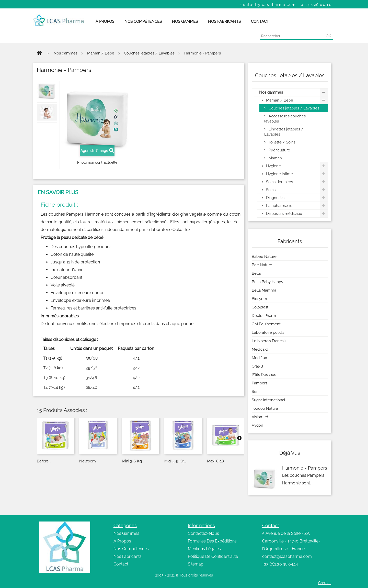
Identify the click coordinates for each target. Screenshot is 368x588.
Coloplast (260, 307)
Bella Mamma (264, 290)
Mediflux (259, 358)
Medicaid (260, 349)
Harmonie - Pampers (305, 468)
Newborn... (89, 461)
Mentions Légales (204, 549)
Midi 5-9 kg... (175, 461)
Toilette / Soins (281, 142)
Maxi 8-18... (217, 461)
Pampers (260, 383)
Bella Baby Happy (267, 282)
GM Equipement (266, 324)
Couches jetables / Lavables (293, 108)
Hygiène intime (279, 174)
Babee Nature (264, 257)
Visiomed (260, 417)
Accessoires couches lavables (285, 119)
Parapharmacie (279, 206)
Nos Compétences (131, 549)
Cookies (325, 583)
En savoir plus (58, 192)
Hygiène (273, 166)
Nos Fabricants (128, 556)
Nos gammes (271, 92)
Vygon (257, 425)
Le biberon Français (269, 341)
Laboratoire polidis (268, 332)
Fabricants (290, 241)
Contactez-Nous (203, 533)
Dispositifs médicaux (284, 214)
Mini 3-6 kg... (133, 461)
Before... (44, 461)
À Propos (122, 541)
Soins (270, 190)
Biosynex (260, 299)
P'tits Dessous (264, 375)
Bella (256, 273)
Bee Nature (262, 265)
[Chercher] (292, 36)
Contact (121, 564)
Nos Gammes (126, 533)
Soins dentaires (279, 182)
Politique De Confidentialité (213, 556)
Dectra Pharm (264, 316)
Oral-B (257, 366)
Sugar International (268, 400)
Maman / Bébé (279, 100)
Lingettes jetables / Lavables (284, 132)
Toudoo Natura (265, 408)
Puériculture (279, 150)
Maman (275, 158)
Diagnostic (275, 198)
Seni (256, 392)
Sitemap (196, 564)
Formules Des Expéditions (212, 541)
